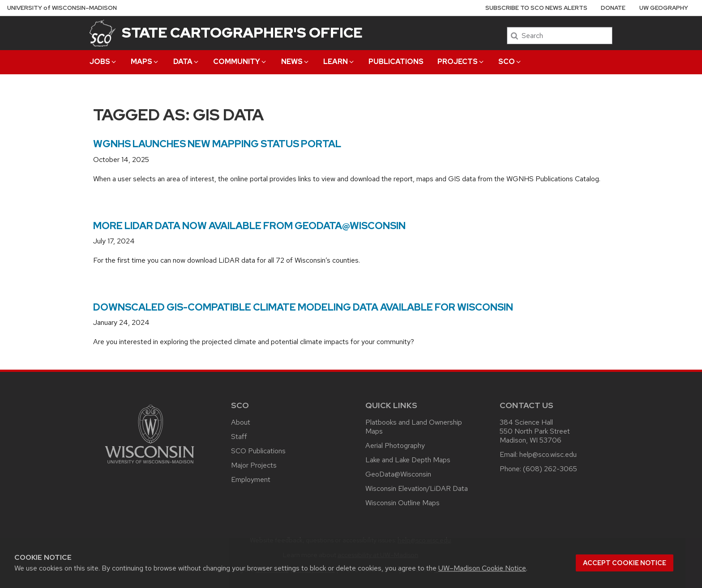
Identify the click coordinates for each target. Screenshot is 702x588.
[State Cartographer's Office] (103, 33)
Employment (251, 479)
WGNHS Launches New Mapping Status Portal (217, 144)
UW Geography (664, 8)
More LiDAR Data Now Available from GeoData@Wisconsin (249, 226)
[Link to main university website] (150, 465)
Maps (145, 62)
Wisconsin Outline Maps (402, 503)
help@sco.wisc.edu (548, 454)
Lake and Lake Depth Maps (408, 460)
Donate (613, 8)
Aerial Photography (395, 445)
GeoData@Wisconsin (398, 474)
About (241, 422)
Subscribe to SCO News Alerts (536, 8)
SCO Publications (258, 451)
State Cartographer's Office (242, 32)
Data (186, 62)
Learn (339, 62)
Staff (239, 437)
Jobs (103, 62)
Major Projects (254, 465)
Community (240, 62)
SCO (510, 62)
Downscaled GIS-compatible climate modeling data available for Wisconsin (303, 307)
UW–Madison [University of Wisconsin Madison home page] (62, 8)
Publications (396, 62)
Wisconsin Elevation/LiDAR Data (417, 488)
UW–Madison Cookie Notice (482, 568)
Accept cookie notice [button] (625, 563)
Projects (461, 62)
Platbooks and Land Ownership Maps (414, 427)
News (295, 62)
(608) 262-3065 (550, 469)
